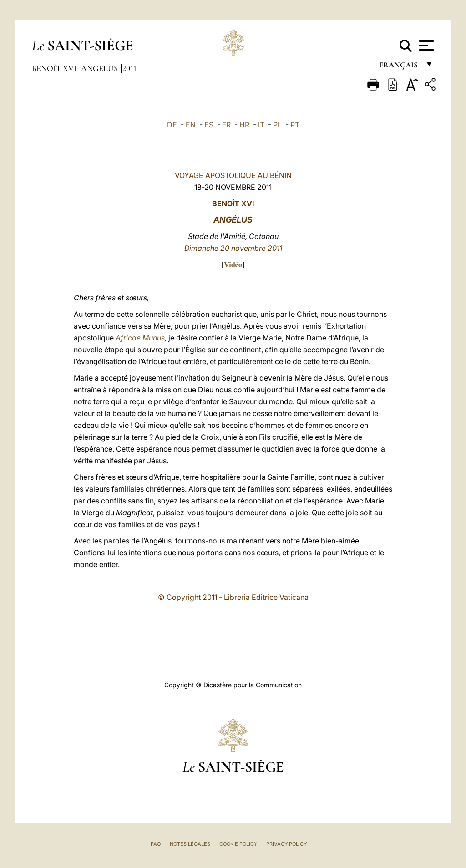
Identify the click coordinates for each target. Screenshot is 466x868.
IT (261, 125)
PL (277, 125)
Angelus (100, 68)
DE (172, 125)
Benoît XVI (55, 68)
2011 (129, 68)
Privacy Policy (286, 844)
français (399, 67)
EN (191, 125)
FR (226, 125)
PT (295, 125)
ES (209, 125)
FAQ (156, 844)
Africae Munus (140, 338)
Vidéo (233, 265)
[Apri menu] (425, 46)
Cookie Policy (238, 844)
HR (244, 125)
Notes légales (190, 844)
